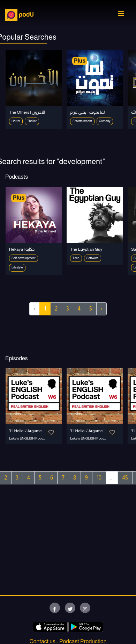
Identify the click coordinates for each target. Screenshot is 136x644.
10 (99, 478)
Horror (16, 121)
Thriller (32, 121)
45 (125, 478)
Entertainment (82, 121)
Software (93, 258)
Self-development (24, 258)
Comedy (105, 121)
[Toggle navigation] (121, 15)
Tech (76, 258)
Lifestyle (17, 267)
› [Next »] (101, 309)
